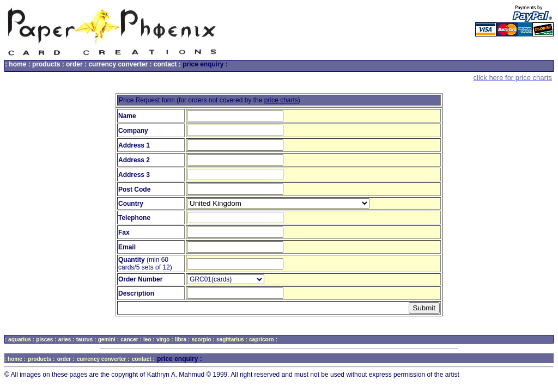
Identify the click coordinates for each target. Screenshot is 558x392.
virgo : (165, 339)
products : (48, 64)
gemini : (108, 339)
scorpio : (203, 339)
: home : (18, 64)
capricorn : (263, 339)
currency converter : (120, 64)
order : (76, 64)
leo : (149, 339)
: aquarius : (20, 339)
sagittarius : (232, 339)
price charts (281, 100)
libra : (182, 339)
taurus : (86, 339)
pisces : (46, 339)
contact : (167, 64)
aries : (66, 339)
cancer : (131, 339)
